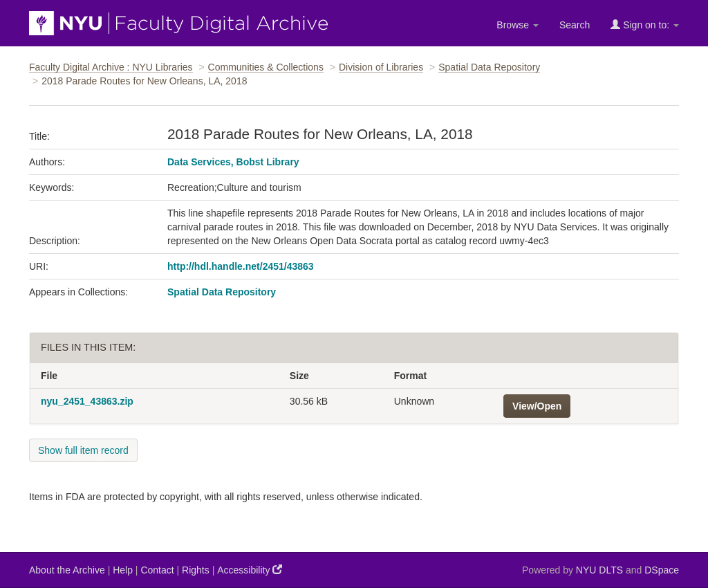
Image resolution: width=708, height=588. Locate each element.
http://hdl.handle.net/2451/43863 (241, 266)
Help (123, 570)
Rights (196, 570)
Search (575, 25)
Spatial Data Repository (489, 67)
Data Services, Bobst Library (233, 162)
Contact (157, 570)
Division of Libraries (381, 67)
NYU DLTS (599, 570)
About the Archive (67, 570)
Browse (518, 25)
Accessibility (250, 570)
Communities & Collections (266, 67)
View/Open (537, 406)
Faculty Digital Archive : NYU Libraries (111, 67)
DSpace (662, 570)
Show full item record (83, 450)
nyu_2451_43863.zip (87, 401)
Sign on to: (645, 25)
